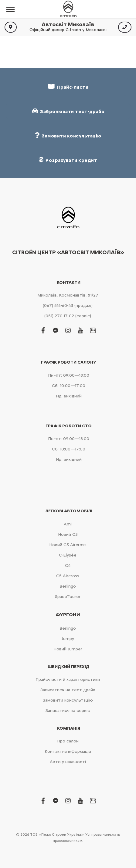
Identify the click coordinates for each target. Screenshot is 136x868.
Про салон (68, 741)
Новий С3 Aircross (68, 545)
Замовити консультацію (68, 700)
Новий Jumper (68, 649)
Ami (68, 524)
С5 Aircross (68, 576)
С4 (68, 566)
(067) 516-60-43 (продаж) (68, 306)
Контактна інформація (68, 751)
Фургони (68, 615)
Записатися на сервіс (68, 711)
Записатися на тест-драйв (68, 690)
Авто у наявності (68, 762)
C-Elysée (68, 555)
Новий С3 (68, 534)
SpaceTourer (68, 597)
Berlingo (68, 586)
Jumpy (68, 639)
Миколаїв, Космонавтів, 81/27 (68, 295)
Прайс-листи (68, 87)
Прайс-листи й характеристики (68, 679)
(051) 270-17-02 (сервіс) (68, 316)
